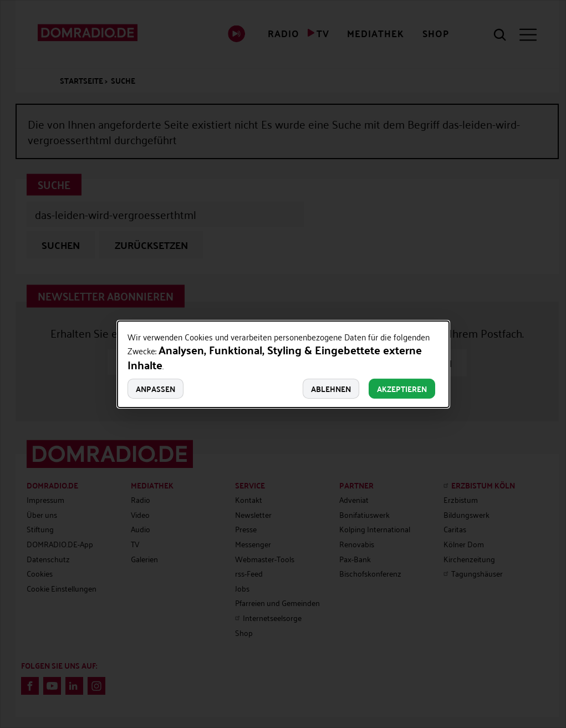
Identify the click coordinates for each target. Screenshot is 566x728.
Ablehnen (331, 389)
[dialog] (283, 364)
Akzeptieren (402, 389)
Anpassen (155, 389)
